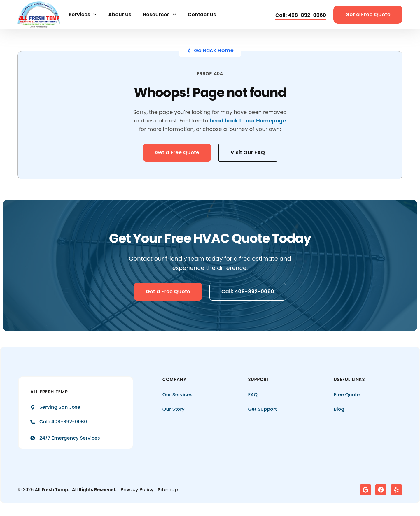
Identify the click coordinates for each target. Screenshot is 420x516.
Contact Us (202, 15)
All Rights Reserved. (94, 490)
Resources (159, 15)
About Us (120, 15)
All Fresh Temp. (52, 490)
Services (83, 15)
